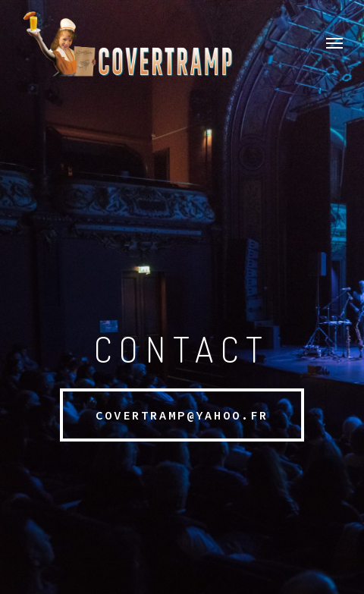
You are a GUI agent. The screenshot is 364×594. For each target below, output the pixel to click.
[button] (334, 43)
